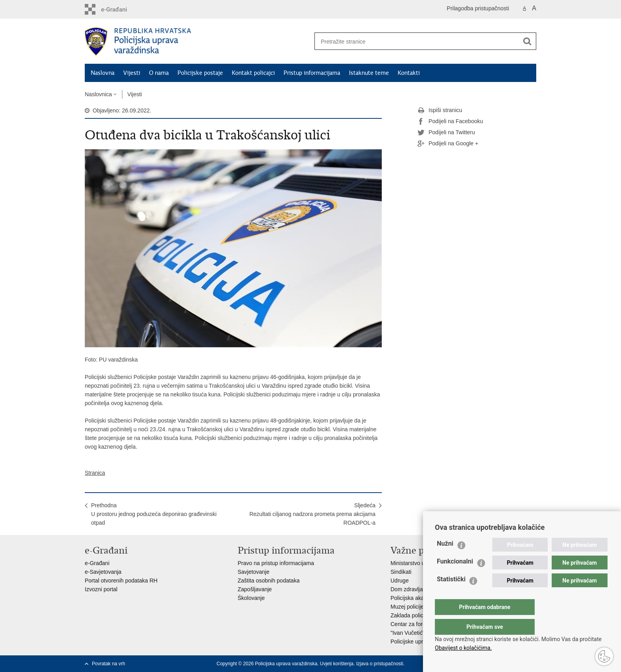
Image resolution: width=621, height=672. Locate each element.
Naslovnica (98, 94)
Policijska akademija (415, 598)
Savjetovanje (253, 572)
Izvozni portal (101, 589)
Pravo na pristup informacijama (276, 563)
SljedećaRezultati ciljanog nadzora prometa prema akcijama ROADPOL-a (312, 514)
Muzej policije (407, 607)
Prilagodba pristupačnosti (478, 8)
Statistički (451, 595)
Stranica (95, 473)
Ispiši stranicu (440, 110)
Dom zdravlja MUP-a (416, 589)
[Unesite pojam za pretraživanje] (414, 41)
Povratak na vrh (109, 664)
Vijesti (132, 73)
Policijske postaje (200, 73)
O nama (159, 73)
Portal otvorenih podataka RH (121, 581)
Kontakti (409, 73)
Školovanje (251, 598)
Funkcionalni (455, 577)
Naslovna (103, 73)
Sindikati (401, 572)
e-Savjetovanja (103, 572)
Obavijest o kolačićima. (463, 648)
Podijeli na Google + (448, 144)
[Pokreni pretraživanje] (527, 41)
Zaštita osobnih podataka (269, 581)
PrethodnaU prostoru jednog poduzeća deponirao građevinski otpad (154, 514)
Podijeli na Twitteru (446, 133)
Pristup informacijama (312, 73)
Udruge (400, 581)
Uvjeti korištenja (337, 664)
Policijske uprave (411, 642)
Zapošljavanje (255, 589)
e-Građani (97, 563)
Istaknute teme (369, 73)
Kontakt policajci (253, 73)
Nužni (445, 559)
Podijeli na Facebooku (450, 122)
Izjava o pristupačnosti (380, 664)
